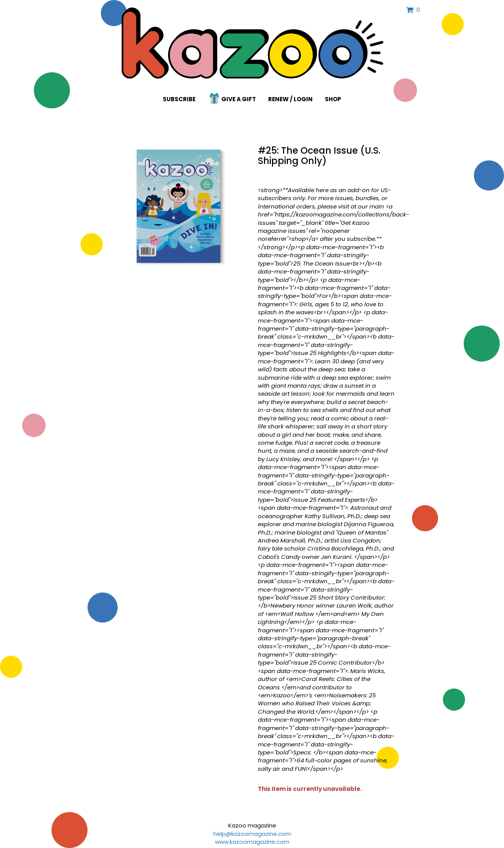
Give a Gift (232, 98)
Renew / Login (290, 99)
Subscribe (179, 99)
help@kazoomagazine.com (252, 834)
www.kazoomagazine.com (252, 842)
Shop (333, 99)
